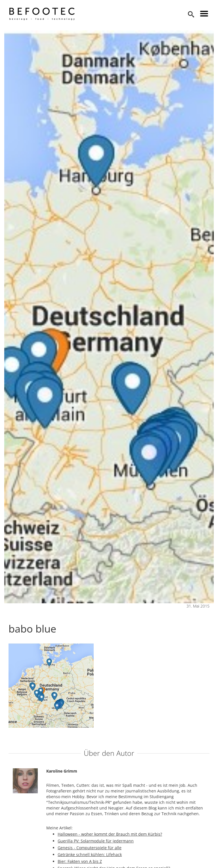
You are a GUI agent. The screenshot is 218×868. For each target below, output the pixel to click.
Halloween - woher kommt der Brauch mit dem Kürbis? (110, 834)
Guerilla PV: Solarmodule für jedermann (96, 841)
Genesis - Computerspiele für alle (90, 848)
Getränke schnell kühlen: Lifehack (90, 855)
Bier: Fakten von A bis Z (80, 861)
